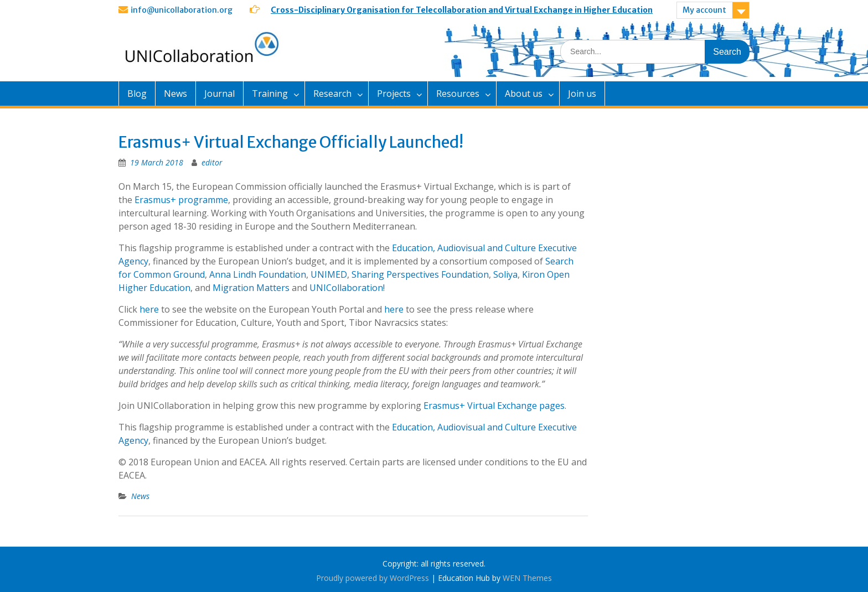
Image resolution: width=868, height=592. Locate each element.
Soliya (505, 274)
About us (524, 94)
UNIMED (329, 274)
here (149, 309)
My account (704, 10)
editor (212, 162)
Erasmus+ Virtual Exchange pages (494, 406)
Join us (582, 94)
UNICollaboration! (347, 288)
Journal (219, 94)
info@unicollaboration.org (182, 10)
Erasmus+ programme (181, 200)
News (175, 94)
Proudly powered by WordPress (373, 578)
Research (332, 94)
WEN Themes (527, 578)
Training (270, 94)
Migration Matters (251, 288)
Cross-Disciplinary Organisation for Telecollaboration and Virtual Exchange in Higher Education (462, 10)
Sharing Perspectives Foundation (420, 274)
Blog (137, 94)
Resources (458, 94)
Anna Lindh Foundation (258, 274)
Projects (394, 94)
